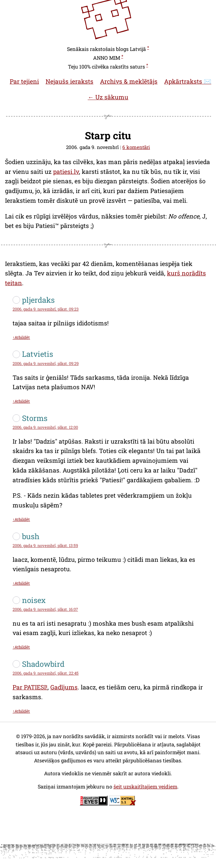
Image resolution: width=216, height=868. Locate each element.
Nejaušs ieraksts (69, 81)
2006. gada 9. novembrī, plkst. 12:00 (45, 427)
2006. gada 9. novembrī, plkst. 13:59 (45, 545)
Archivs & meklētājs (129, 81)
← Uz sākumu (108, 97)
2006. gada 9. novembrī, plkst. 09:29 (46, 363)
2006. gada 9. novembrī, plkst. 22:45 (46, 673)
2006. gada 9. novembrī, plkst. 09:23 (46, 309)
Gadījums (64, 687)
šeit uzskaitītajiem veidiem (145, 786)
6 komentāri (136, 147)
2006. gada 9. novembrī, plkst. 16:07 (45, 609)
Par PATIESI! (30, 687)
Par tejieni (24, 81)
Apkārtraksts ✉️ (188, 81)
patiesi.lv (66, 171)
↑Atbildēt (21, 337)
